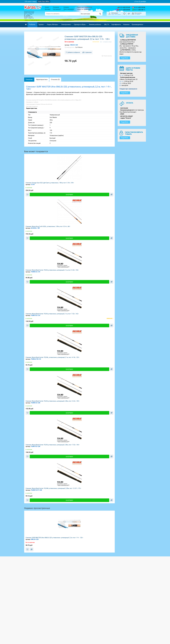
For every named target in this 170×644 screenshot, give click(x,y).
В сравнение (87, 52)
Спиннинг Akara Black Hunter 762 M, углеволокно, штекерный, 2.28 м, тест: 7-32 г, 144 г (53, 445)
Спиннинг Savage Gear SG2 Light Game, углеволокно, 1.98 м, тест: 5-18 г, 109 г (50, 183)
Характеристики (42, 79)
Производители (138, 24)
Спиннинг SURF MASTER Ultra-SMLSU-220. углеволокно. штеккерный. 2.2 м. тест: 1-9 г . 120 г (54, 538)
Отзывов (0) (55, 79)
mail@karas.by (88, 7)
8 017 (140, 10)
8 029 (124, 7)
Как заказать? (57, 9)
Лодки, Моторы (53, 24)
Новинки (126, 24)
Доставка (48, 9)
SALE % (107, 24)
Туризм (42, 24)
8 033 (140, 7)
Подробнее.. (125, 58)
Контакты (66, 7)
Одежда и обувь (80, 24)
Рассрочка (56, 7)
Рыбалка (32, 24)
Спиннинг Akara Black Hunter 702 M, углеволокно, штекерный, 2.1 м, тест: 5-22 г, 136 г (52, 270)
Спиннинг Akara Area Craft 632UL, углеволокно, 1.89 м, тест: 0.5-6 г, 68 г (48, 226)
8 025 (124, 10)
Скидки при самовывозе (84, 9)
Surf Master (79, 47)
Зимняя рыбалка (95, 24)
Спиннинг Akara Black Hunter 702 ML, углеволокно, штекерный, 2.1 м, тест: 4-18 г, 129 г (52, 357)
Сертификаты (116, 24)
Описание (29, 79)
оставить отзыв (107, 42)
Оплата (47, 7)
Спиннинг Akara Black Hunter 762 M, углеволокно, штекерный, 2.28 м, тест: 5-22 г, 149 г (53, 401)
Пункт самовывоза (69, 9)
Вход (113, 14)
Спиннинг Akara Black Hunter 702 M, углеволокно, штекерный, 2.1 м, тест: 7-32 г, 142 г (52, 314)
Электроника (66, 24)
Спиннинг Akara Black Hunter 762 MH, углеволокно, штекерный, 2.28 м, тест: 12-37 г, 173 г (53, 488)
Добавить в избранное (73, 52)
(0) (101, 42)
